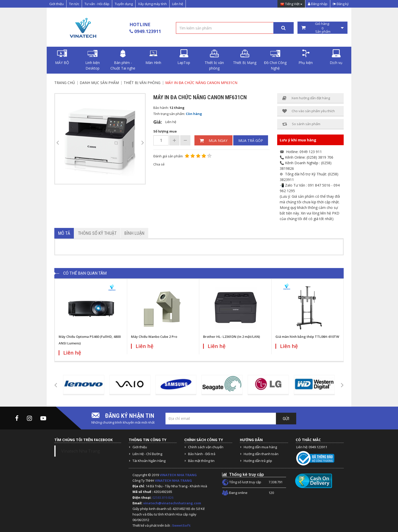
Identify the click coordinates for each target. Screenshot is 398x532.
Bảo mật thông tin (201, 461)
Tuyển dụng (124, 4)
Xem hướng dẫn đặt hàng (306, 98)
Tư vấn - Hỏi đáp (97, 4)
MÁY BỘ (62, 57)
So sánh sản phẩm (301, 124)
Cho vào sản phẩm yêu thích (309, 111)
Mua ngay (213, 140)
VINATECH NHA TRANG (178, 475)
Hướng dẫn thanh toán (261, 454)
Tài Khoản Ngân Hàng (149, 461)
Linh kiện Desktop (93, 60)
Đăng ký (341, 4)
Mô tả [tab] (64, 233)
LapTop (184, 57)
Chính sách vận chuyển (206, 447)
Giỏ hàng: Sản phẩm (323, 28)
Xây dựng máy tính (152, 4)
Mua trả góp (251, 140)
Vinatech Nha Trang (81, 451)
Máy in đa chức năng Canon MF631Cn (201, 83)
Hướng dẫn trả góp (258, 461)
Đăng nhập (318, 4)
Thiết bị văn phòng (214, 60)
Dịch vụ (336, 57)
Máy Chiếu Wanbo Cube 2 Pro (154, 337)
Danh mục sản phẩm (99, 83)
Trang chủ (65, 83)
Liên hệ (178, 4)
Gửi (286, 419)
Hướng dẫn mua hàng (260, 447)
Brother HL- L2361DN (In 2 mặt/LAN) (231, 337)
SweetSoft (181, 525)
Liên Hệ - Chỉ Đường (147, 454)
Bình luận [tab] (134, 233)
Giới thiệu (56, 4)
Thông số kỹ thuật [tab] (97, 233)
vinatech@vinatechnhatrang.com (172, 503)
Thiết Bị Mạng (245, 57)
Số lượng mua (165, 131)
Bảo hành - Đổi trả (202, 454)
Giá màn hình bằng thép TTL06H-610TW (307, 337)
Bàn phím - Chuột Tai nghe (123, 60)
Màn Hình (153, 57)
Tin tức (74, 4)
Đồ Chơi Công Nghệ (275, 60)
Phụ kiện (306, 57)
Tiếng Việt (291, 4)
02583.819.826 (163, 497)
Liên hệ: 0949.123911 (312, 447)
